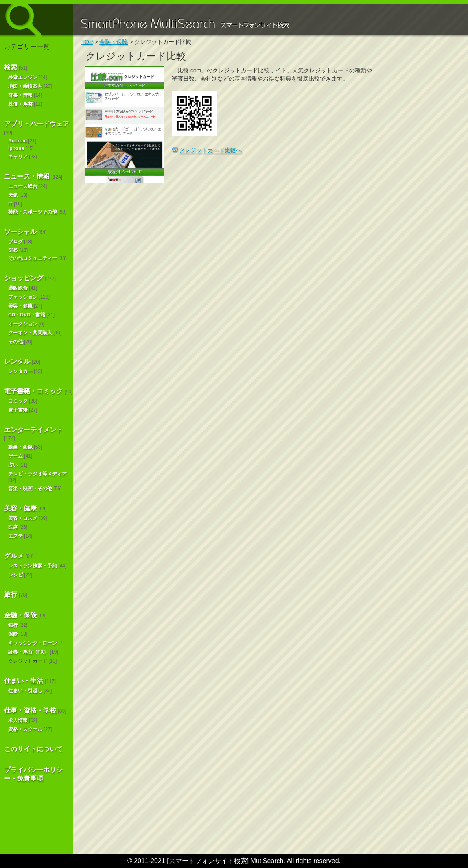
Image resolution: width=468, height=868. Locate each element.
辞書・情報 (20, 95)
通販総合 (18, 288)
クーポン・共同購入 (30, 333)
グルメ (14, 556)
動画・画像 (20, 447)
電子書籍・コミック (33, 391)
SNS (13, 250)
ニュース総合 (23, 186)
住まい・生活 (24, 681)
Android (17, 141)
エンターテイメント (33, 430)
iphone (16, 148)
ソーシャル (20, 232)
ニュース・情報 (27, 176)
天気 (13, 195)
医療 (13, 527)
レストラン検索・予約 (33, 566)
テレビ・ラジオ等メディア (37, 474)
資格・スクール (25, 729)
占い (13, 465)
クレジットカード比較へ (210, 150)
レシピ (15, 575)
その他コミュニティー (33, 258)
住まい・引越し (25, 691)
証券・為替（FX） (28, 652)
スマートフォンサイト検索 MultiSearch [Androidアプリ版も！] (37, 19)
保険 (13, 634)
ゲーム (15, 456)
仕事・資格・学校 (30, 710)
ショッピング (24, 278)
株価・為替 (20, 104)
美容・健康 (20, 306)
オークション (23, 324)
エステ (15, 536)
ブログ (15, 242)
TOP (87, 42)
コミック (18, 401)
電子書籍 (18, 410)
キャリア (18, 157)
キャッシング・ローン (33, 643)
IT (10, 204)
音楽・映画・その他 (30, 489)
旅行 (11, 594)
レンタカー (20, 371)
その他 (15, 342)
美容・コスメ (23, 518)
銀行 (13, 625)
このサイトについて (33, 749)
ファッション (23, 297)
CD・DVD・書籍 (27, 315)
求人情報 (18, 720)
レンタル (17, 361)
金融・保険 (20, 615)
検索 (11, 67)
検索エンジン (23, 77)
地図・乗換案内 (25, 86)
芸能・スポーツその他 (33, 212)
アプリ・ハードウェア (37, 124)
